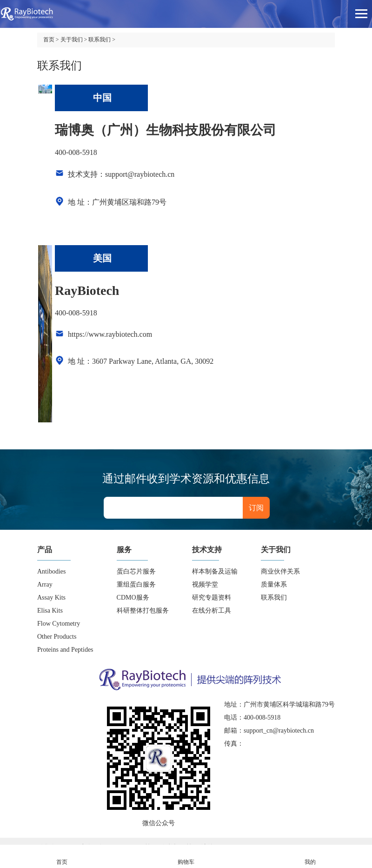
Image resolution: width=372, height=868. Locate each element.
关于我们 (72, 40)
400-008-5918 (76, 152)
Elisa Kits (50, 611)
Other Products (57, 637)
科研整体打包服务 (143, 611)
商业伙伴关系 (280, 571)
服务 (124, 550)
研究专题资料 (212, 598)
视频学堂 (205, 584)
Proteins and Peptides (65, 650)
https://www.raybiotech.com (110, 334)
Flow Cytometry (59, 624)
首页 (49, 40)
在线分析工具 (212, 611)
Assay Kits (51, 598)
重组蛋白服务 (136, 584)
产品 (45, 550)
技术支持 (207, 550)
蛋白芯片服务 (136, 571)
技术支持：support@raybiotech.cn (121, 174)
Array (45, 584)
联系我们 (100, 40)
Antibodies (51, 571)
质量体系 (274, 584)
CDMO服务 (133, 598)
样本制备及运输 (215, 571)
